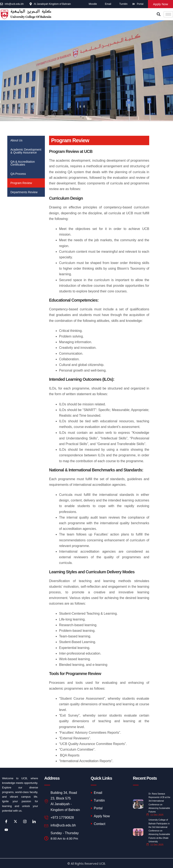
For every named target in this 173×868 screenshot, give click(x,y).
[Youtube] (6, 830)
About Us (16, 140)
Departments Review (24, 192)
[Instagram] (25, 822)
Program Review (21, 183)
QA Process (18, 174)
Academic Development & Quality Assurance (26, 151)
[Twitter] (15, 822)
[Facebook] (6, 822)
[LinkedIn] (34, 822)
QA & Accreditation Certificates (23, 163)
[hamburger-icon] (168, 14)
